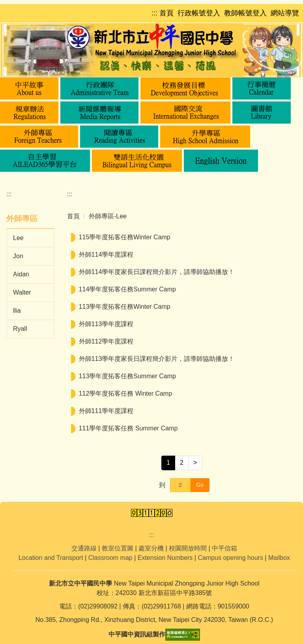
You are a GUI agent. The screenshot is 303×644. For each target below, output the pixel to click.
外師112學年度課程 (106, 341)
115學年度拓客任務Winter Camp (125, 237)
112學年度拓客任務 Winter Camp (126, 393)
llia (17, 311)
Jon (18, 256)
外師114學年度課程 (106, 254)
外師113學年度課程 (106, 324)
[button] (29, 88)
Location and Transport (51, 558)
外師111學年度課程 (106, 411)
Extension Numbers (165, 558)
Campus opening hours (230, 558)
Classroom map (110, 558)
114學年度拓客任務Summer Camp (127, 289)
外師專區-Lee (108, 216)
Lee (18, 238)
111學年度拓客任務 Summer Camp (128, 428)
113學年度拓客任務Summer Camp (127, 376)
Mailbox (279, 558)
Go (200, 485)
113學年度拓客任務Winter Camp (125, 307)
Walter (22, 292)
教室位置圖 (118, 548)
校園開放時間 (188, 548)
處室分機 (151, 548)
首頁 (73, 216)
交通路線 (84, 548)
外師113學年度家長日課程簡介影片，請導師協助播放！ (157, 359)
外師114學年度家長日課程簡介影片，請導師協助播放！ (157, 272)
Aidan (21, 274)
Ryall (20, 329)
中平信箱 (224, 548)
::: (9, 194)
